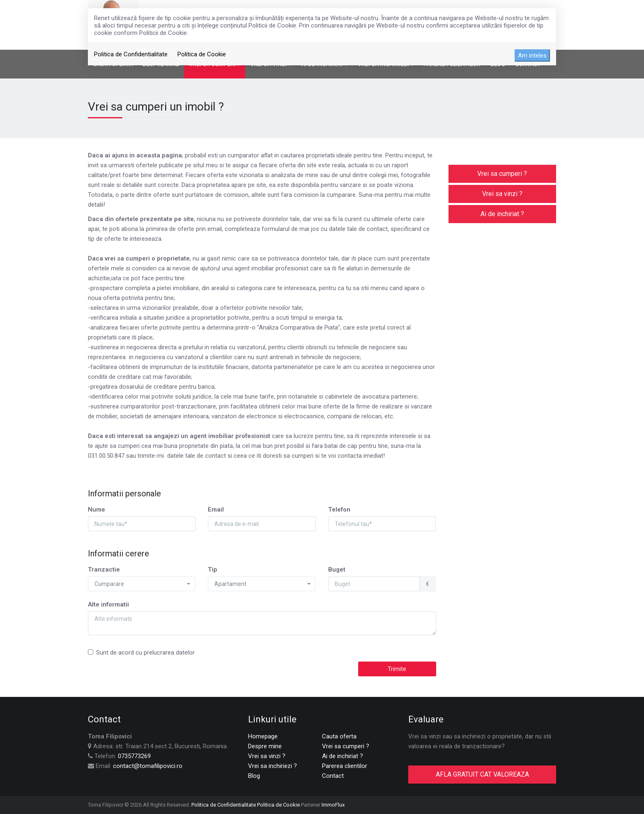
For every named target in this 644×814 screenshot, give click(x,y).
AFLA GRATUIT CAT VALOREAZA (482, 774)
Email (216, 510)
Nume (97, 510)
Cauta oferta (339, 736)
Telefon (339, 510)
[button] (142, 584)
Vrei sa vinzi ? (502, 194)
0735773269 (134, 756)
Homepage (263, 736)
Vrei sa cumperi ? (502, 174)
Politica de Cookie (202, 54)
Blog (254, 776)
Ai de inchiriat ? (502, 214)
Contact (333, 776)
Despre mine (265, 746)
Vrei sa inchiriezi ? (273, 766)
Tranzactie (104, 570)
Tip (213, 570)
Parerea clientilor (345, 766)
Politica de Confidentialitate (131, 54)
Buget (337, 570)
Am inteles (532, 55)
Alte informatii (108, 604)
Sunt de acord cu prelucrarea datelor (141, 653)
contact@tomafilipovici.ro (148, 766)
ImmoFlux (333, 805)
